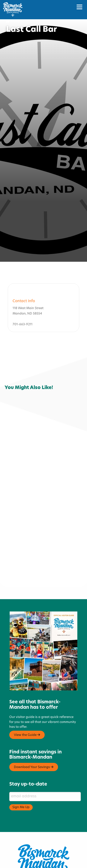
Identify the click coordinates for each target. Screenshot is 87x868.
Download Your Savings (34, 744)
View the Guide (27, 712)
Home (13, 22)
